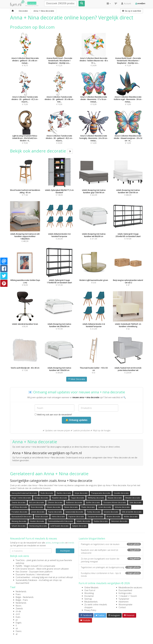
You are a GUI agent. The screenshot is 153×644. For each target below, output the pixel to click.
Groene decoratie (111, 512)
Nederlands (21, 591)
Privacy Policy (90, 610)
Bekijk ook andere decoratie (41, 151)
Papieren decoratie (76, 517)
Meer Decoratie (77, 379)
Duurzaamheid (125, 590)
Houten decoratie (37, 521)
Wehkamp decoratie (96, 498)
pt (17, 620)
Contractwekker (23, 577)
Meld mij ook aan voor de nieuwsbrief (53, 415)
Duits (18, 617)
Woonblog (89, 593)
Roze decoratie (37, 507)
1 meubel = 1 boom (128, 596)
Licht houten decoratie (60, 526)
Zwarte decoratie (19, 503)
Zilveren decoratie (55, 503)
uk (17, 628)
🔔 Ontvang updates (76, 420)
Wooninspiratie (125, 604)
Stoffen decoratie (93, 503)
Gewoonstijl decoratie (74, 512)
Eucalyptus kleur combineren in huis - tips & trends (111, 575)
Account (126, 3)
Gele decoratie (135, 503)
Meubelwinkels (91, 602)
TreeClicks (20, 560)
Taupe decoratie (77, 498)
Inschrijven (65, 551)
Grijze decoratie (81, 493)
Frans (18, 594)
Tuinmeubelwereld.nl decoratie (60, 521)
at (17, 634)
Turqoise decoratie (95, 517)
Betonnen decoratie (119, 521)
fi (16, 625)
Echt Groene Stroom (25, 569)
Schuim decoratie (19, 526)
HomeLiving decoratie (38, 526)
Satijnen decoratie (79, 526)
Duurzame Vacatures (25, 574)
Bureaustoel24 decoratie (22, 517)
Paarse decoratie (55, 512)
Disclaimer (89, 596)
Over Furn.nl (90, 590)
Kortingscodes (125, 593)
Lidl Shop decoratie (19, 507)
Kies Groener (22, 572)
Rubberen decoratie (74, 503)
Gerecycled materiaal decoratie (24, 493)
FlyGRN (19, 566)
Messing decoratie (19, 521)
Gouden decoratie (121, 493)
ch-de (18, 611)
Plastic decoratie (88, 507)
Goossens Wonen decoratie (115, 503)
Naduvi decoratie (101, 521)
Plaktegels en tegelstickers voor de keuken (111, 544)
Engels (19, 623)
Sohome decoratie (122, 507)
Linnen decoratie (38, 512)
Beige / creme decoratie (21, 498)
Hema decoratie (58, 517)
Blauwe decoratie (115, 498)
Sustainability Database (26, 580)
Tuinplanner (124, 599)
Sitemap (88, 599)
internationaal (43, 574)
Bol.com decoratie (37, 503)
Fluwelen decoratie (60, 498)
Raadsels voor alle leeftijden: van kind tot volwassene (111, 551)
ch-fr (18, 614)
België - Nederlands (25, 597)
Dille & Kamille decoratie (132, 512)
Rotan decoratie (42, 517)
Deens (19, 631)
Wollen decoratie (131, 517)
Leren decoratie (105, 507)
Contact (122, 607)
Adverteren (124, 602)
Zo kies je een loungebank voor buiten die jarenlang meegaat (111, 560)
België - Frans (22, 600)
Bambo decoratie (64, 493)
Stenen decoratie (71, 507)
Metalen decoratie (133, 498)
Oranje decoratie (41, 498)
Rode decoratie (47, 493)
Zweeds (19, 608)
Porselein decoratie (19, 512)
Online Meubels (91, 587)
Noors (19, 606)
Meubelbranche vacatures (130, 587)
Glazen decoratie (54, 507)
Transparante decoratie (101, 493)
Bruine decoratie (113, 517)
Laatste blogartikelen (92, 538)
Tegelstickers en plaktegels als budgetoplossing (111, 567)
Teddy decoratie (94, 512)
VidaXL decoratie (83, 521)
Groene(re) (32, 3)
